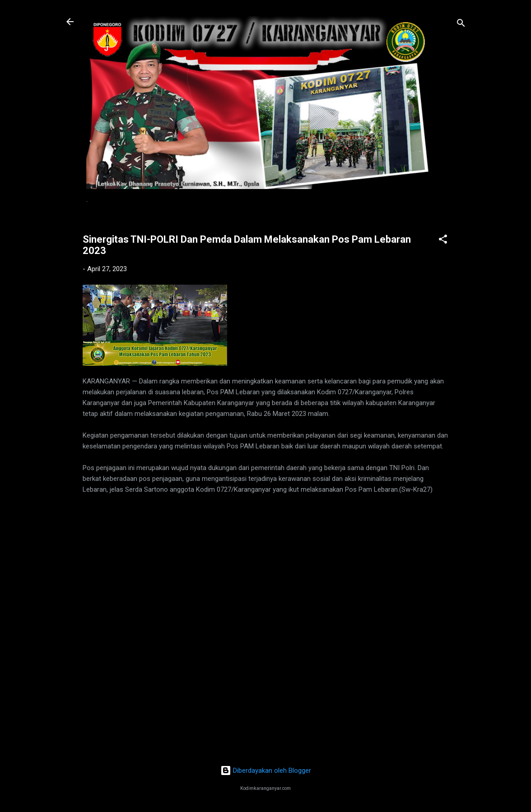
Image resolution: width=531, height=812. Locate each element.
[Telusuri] (461, 25)
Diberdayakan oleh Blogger (266, 770)
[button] (443, 241)
